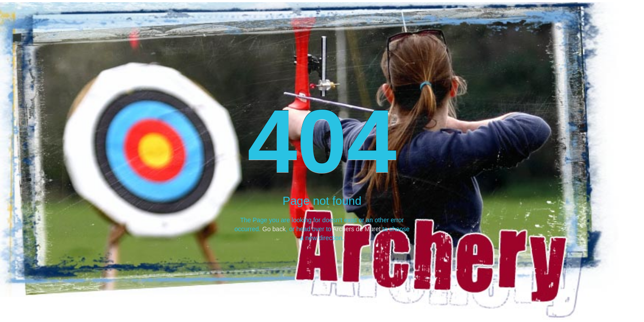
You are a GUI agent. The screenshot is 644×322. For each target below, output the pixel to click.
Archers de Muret (357, 229)
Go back (274, 229)
